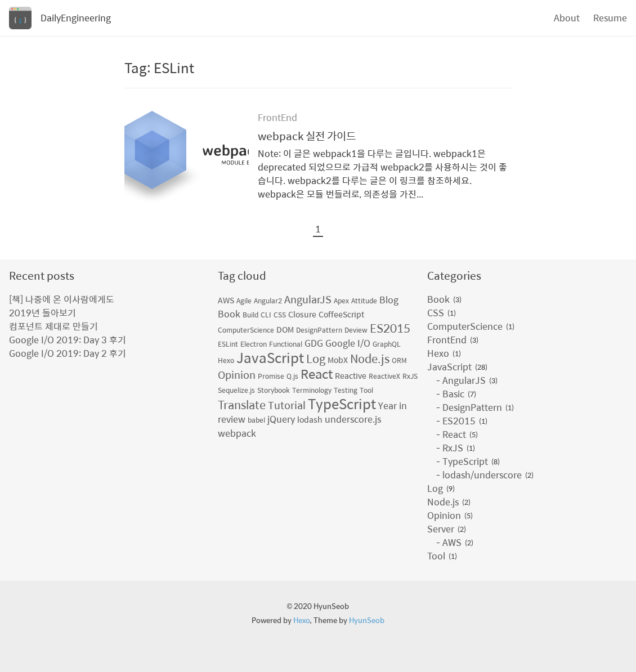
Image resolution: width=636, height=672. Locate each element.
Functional (286, 344)
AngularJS (308, 299)
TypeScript (342, 404)
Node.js (370, 358)
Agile (244, 301)
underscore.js (353, 419)
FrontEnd (277, 117)
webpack (237, 433)
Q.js (292, 376)
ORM (399, 360)
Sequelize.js (236, 390)
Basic (453, 394)
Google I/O (348, 343)
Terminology (312, 390)
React (317, 374)
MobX (338, 360)
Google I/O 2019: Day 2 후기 (68, 353)
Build (250, 315)
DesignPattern (319, 330)
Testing (346, 390)
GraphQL (387, 344)
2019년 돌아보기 (42, 313)
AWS (226, 300)
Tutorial (287, 405)
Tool (366, 390)
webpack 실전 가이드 (307, 136)
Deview (356, 330)
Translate (242, 404)
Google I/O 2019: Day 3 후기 (68, 340)
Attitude (364, 301)
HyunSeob (367, 620)
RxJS (410, 376)
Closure (302, 314)
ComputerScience (246, 330)
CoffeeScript (341, 314)
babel (256, 420)
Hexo (226, 360)
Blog (389, 300)
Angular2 (268, 301)
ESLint (228, 344)
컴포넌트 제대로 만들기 (53, 326)
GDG (314, 343)
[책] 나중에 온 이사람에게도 (62, 299)
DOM (285, 329)
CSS (280, 315)
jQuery (281, 419)
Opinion (237, 375)
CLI (266, 315)
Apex (341, 301)
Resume (610, 18)
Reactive (351, 375)
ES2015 (390, 328)
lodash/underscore (482, 475)
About (567, 18)
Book (229, 314)
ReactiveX (384, 376)
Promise (271, 376)
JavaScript (270, 357)
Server (441, 529)
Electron (254, 344)
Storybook (274, 390)
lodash (310, 419)
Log (316, 358)
